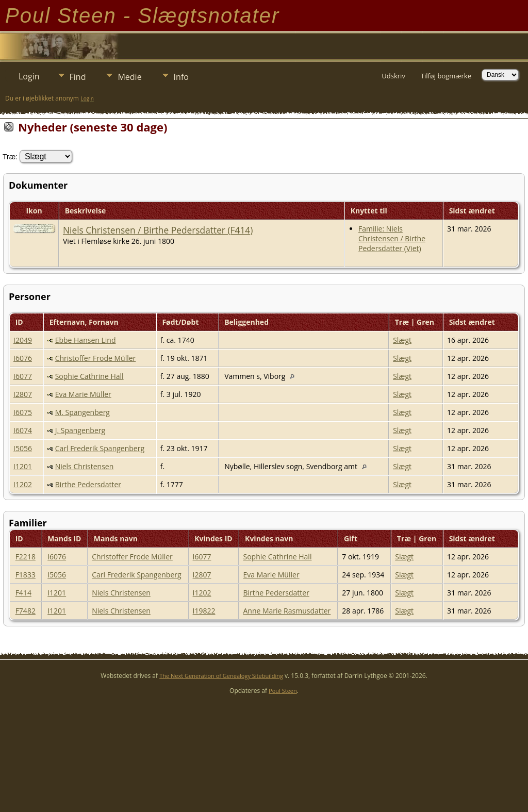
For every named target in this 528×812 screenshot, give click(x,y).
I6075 (23, 412)
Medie (129, 77)
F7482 (26, 611)
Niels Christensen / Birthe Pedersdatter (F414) (158, 230)
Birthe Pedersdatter (88, 484)
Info (181, 77)
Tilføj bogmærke (446, 76)
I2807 (23, 394)
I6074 (23, 430)
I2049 (23, 340)
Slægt (402, 340)
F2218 (26, 557)
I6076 (23, 358)
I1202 (23, 484)
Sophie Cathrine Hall (89, 376)
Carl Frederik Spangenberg (100, 448)
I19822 (204, 611)
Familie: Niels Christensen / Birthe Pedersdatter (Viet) (392, 238)
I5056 (23, 448)
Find (78, 77)
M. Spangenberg (82, 412)
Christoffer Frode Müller (96, 358)
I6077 (23, 376)
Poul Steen (283, 691)
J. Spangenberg (80, 430)
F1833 (26, 575)
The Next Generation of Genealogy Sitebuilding (221, 676)
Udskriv (393, 76)
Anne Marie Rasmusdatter (287, 611)
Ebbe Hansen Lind (86, 340)
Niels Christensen (85, 466)
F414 (23, 593)
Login (29, 76)
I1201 (23, 466)
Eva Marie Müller (83, 394)
